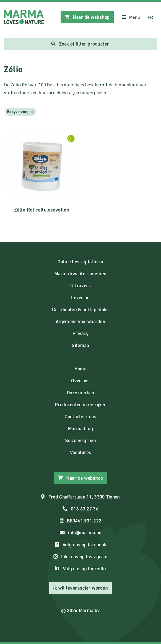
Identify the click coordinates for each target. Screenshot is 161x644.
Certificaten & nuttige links (80, 309)
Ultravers (80, 286)
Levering (80, 298)
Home (80, 369)
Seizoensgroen (80, 440)
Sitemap (80, 345)
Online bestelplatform (80, 262)
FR (150, 17)
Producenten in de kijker (80, 405)
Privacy (80, 333)
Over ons (80, 381)
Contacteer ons (80, 417)
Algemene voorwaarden (80, 321)
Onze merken (80, 393)
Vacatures (81, 452)
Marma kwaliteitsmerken (80, 274)
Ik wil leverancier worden (81, 588)
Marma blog (80, 428)
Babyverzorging (20, 112)
